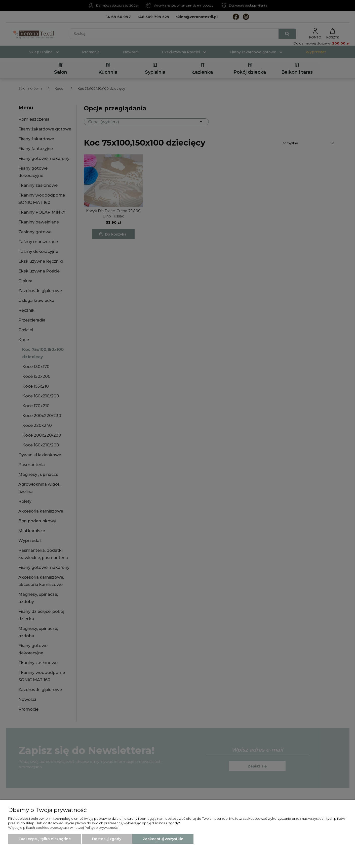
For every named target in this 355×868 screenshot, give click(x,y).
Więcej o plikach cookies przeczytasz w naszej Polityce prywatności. (64, 828)
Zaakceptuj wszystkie (163, 839)
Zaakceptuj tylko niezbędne (45, 839)
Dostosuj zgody (107, 839)
